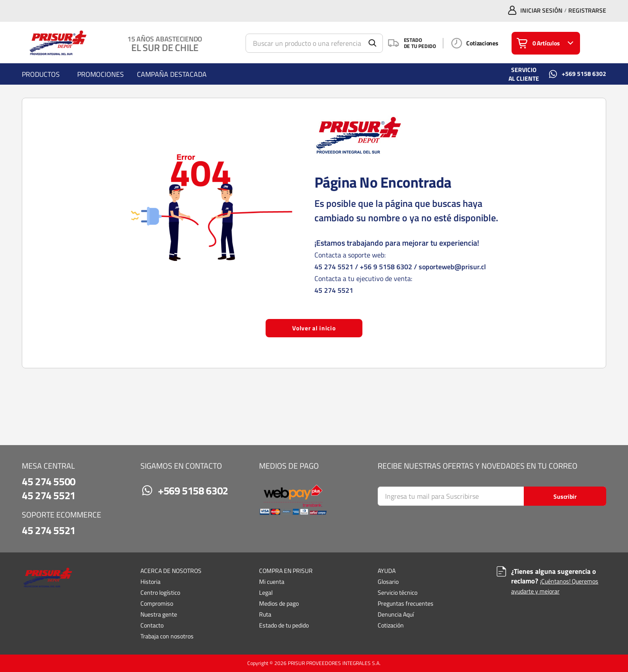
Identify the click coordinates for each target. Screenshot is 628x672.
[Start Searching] (565, 496)
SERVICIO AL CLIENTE (524, 74)
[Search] (492, 496)
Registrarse (587, 10)
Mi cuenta (272, 581)
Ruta (265, 614)
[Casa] (56, 43)
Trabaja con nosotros (167, 636)
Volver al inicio (314, 328)
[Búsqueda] (314, 43)
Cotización (391, 625)
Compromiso (157, 603)
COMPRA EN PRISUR (286, 571)
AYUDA (387, 571)
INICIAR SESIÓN (541, 10)
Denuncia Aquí (396, 614)
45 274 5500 (49, 481)
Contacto (152, 625)
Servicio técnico (398, 592)
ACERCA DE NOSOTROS (171, 571)
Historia (150, 581)
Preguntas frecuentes (406, 603)
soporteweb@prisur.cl (452, 267)
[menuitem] (41, 74)
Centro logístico (160, 592)
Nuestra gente (159, 614)
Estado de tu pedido (284, 625)
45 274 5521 (334, 267)
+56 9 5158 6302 (386, 267)
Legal (266, 592)
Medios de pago (279, 603)
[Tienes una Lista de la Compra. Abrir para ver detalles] (546, 43)
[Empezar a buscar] (372, 43)
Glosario (388, 581)
